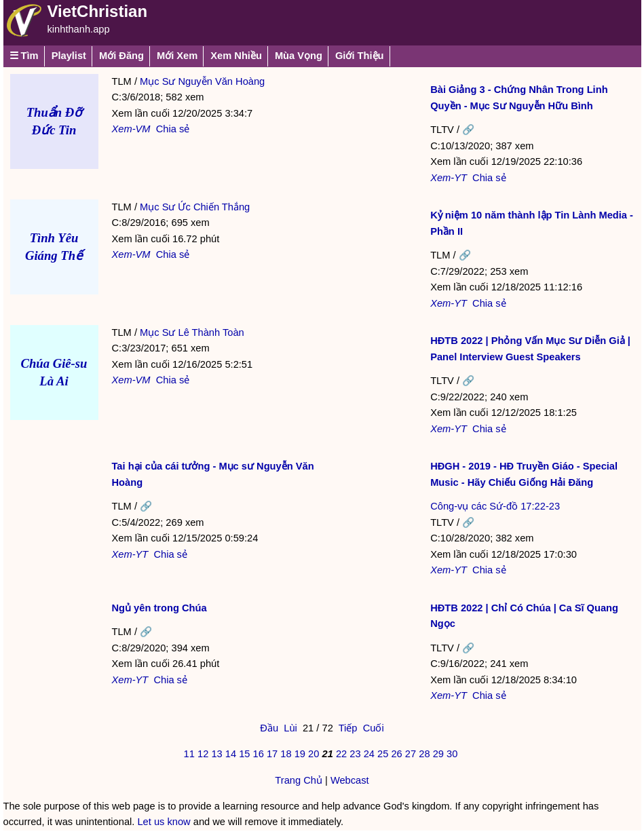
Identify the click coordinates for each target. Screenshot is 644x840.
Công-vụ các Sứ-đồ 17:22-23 (495, 506)
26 (396, 754)
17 (272, 754)
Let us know (164, 822)
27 (411, 754)
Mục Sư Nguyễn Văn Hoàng (202, 81)
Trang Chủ (299, 780)
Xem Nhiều (236, 56)
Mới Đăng (121, 56)
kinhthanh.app (79, 29)
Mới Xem (177, 56)
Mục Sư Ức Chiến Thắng (195, 207)
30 (452, 754)
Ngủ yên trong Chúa (159, 608)
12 (203, 754)
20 (314, 754)
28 (424, 754)
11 (189, 754)
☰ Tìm (24, 56)
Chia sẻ (173, 129)
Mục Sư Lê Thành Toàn (192, 332)
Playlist (69, 56)
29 (438, 754)
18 (286, 754)
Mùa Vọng (299, 56)
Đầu (269, 728)
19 (300, 754)
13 (216, 754)
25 (383, 754)
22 (341, 754)
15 (244, 754)
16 (259, 754)
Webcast (350, 780)
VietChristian (98, 11)
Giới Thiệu (360, 56)
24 (369, 754)
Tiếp (348, 728)
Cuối (374, 728)
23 (355, 754)
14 (231, 754)
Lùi (290, 728)
